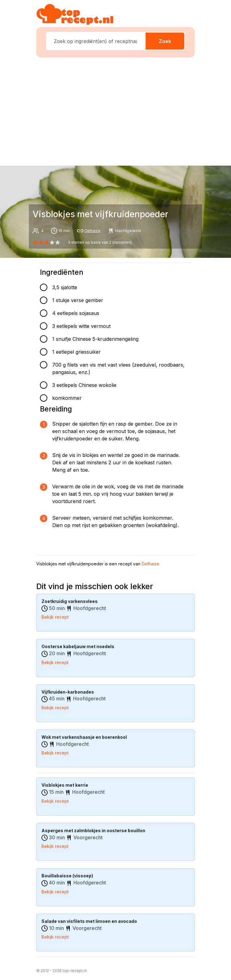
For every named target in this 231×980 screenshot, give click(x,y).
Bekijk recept (55, 617)
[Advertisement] (119, 110)
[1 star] (41, 242)
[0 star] (35, 242)
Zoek (165, 41)
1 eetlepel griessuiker (76, 352)
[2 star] (46, 242)
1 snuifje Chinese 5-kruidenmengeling (95, 339)
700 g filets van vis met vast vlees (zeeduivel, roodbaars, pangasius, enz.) (118, 368)
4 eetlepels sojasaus (76, 313)
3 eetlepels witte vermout (81, 326)
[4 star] (58, 242)
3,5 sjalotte (65, 287)
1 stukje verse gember (78, 300)
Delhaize (92, 231)
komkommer (67, 398)
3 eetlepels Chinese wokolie (84, 385)
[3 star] (52, 242)
